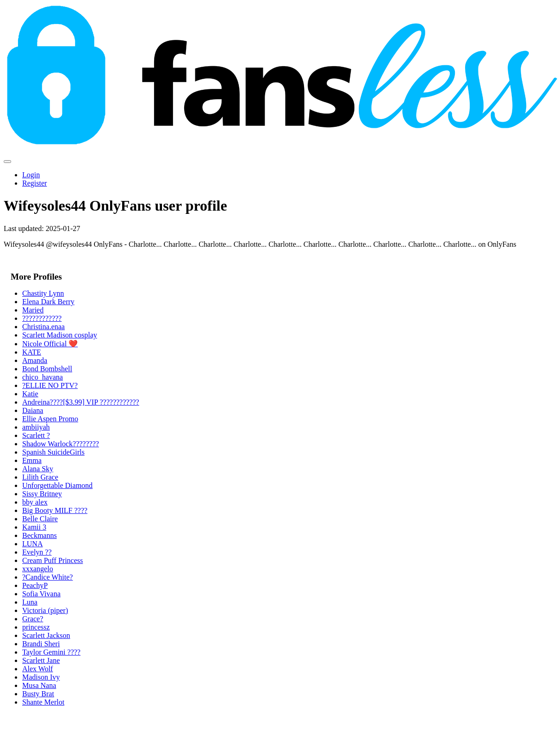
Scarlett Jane (41, 660)
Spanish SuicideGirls (53, 452)
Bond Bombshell (47, 369)
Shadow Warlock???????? (61, 444)
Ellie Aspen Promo (50, 419)
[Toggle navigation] (7, 162)
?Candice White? (47, 577)
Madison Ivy (41, 677)
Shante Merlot (43, 702)
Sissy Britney (42, 494)
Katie (30, 394)
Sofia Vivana (41, 594)
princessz (36, 627)
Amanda (35, 360)
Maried (33, 310)
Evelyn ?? (37, 552)
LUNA (32, 544)
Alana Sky (38, 469)
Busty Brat (38, 694)
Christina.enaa (43, 327)
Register (34, 183)
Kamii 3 (34, 527)
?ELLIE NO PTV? (50, 385)
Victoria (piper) (45, 610)
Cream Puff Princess (53, 560)
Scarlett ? (36, 435)
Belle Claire (40, 519)
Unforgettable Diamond (57, 485)
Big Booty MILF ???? (55, 510)
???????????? (42, 318)
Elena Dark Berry (48, 302)
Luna (30, 602)
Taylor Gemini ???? (51, 652)
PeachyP (35, 585)
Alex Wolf (37, 669)
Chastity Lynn (43, 293)
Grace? (33, 619)
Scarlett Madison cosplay (60, 335)
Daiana (33, 410)
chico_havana (43, 377)
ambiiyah (36, 427)
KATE (32, 352)
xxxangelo (38, 569)
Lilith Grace (40, 477)
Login (31, 175)
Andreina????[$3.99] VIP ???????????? (81, 402)
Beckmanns (40, 535)
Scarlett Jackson (46, 635)
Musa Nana (39, 685)
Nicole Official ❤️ (50, 344)
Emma (32, 460)
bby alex (35, 502)
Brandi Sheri (41, 644)
